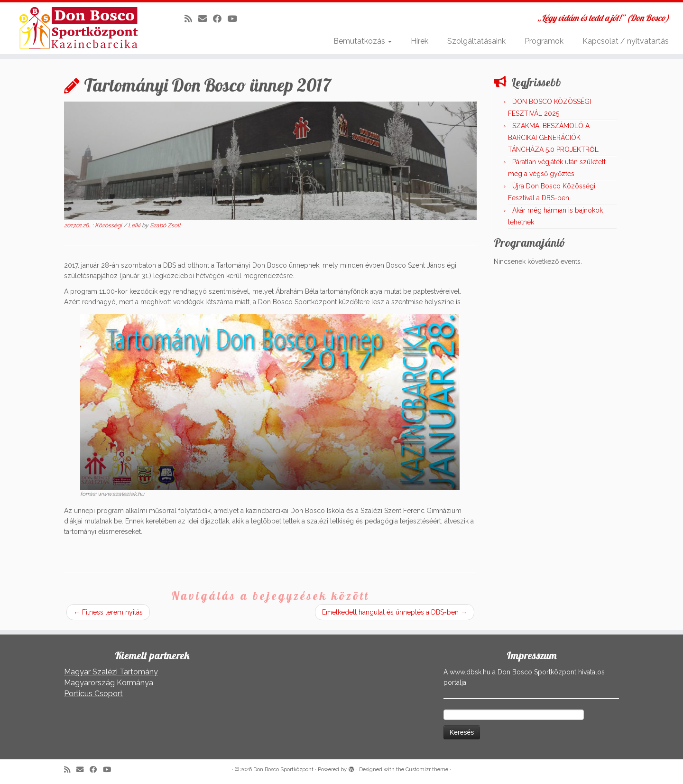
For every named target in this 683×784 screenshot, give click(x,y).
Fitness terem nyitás (108, 612)
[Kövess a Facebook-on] (220, 19)
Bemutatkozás (363, 41)
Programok (544, 41)
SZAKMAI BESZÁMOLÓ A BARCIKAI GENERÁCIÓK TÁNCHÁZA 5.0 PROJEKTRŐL (553, 138)
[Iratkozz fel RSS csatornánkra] (191, 19)
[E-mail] (206, 19)
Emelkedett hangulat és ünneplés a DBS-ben (395, 612)
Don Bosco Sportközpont (283, 770)
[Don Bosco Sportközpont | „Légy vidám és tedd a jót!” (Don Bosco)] (79, 28)
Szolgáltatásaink (476, 41)
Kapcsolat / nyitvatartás (626, 41)
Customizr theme (427, 770)
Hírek (420, 41)
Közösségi (109, 225)
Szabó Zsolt (165, 225)
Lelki (135, 225)
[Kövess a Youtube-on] (235, 19)
